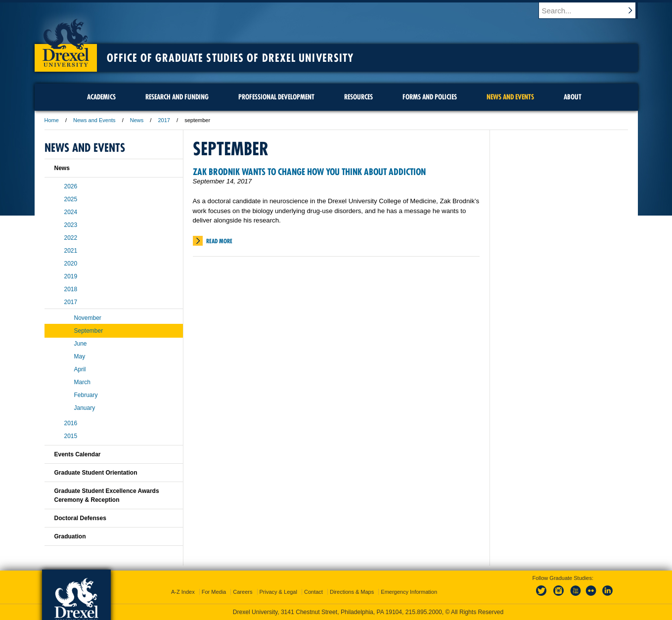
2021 (71, 251)
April (80, 369)
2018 (71, 289)
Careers (243, 592)
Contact (314, 592)
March (82, 382)
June (81, 344)
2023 (71, 225)
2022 (71, 238)
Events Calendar (78, 454)
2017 (164, 120)
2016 (71, 423)
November (88, 318)
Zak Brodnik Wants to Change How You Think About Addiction (309, 172)
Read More (219, 241)
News (137, 120)
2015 (71, 436)
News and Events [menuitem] (510, 97)
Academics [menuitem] (101, 97)
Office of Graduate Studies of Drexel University (230, 58)
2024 (71, 212)
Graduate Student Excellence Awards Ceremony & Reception (107, 495)
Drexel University (66, 40)
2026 (71, 186)
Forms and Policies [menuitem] (430, 97)
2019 (71, 276)
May (80, 356)
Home (52, 120)
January (85, 408)
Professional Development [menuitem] (276, 97)
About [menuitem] (573, 97)
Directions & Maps (352, 592)
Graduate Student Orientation (96, 473)
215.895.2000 (424, 612)
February (86, 395)
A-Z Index (183, 592)
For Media (214, 592)
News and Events (94, 120)
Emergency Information (409, 592)
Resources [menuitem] (358, 97)
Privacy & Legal (278, 592)
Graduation (70, 536)
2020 (71, 264)
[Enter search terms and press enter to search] (593, 10)
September (89, 331)
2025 (71, 199)
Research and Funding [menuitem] (177, 97)
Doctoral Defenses (80, 518)
